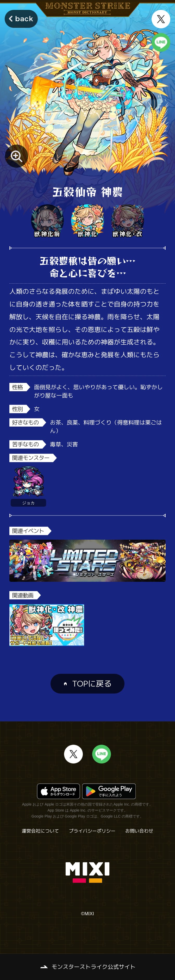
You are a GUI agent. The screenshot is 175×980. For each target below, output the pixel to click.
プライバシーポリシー (92, 831)
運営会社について (40, 831)
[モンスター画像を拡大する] (17, 156)
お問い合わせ (139, 831)
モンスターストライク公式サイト (94, 967)
